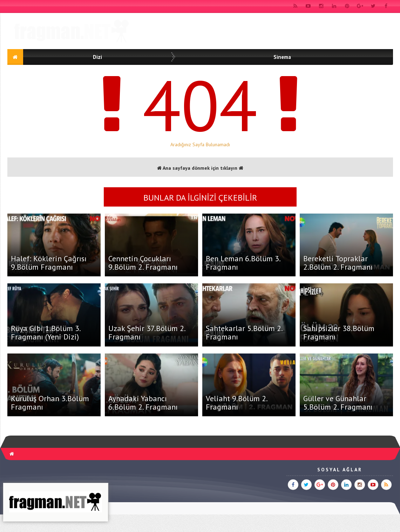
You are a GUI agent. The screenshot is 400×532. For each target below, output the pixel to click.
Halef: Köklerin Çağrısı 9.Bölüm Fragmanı (49, 263)
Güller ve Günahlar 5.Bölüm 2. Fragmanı (338, 403)
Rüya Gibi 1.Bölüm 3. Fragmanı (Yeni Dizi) (46, 332)
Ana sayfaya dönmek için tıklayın (200, 168)
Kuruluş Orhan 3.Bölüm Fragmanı (50, 403)
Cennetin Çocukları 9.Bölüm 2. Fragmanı (143, 263)
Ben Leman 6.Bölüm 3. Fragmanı (243, 263)
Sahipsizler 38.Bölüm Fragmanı (339, 332)
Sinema (282, 57)
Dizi (97, 57)
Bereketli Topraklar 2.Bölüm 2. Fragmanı (338, 263)
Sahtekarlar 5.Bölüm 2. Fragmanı (244, 332)
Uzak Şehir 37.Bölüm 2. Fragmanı (147, 332)
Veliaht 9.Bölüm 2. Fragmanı (236, 403)
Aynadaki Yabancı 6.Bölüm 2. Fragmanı (143, 403)
